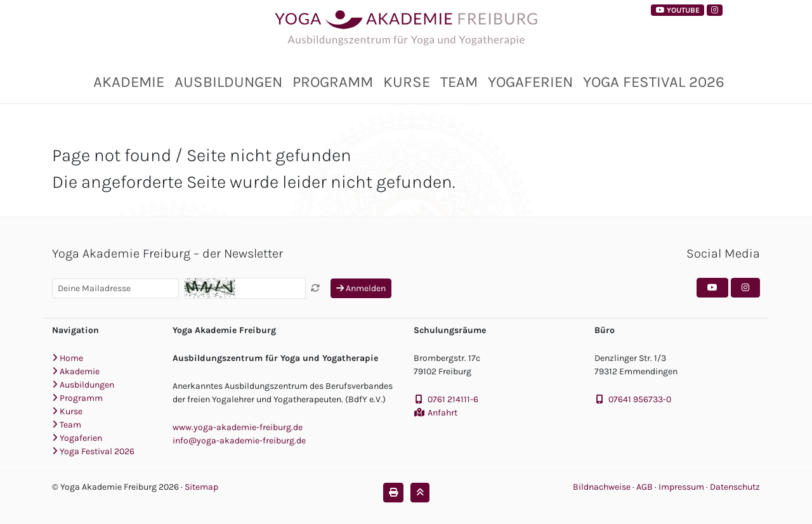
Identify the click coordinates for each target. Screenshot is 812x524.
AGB (645, 487)
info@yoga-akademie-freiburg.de (239, 441)
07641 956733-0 (640, 399)
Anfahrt (442, 413)
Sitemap (201, 487)
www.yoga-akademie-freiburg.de (238, 427)
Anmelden (361, 288)
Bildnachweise (602, 487)
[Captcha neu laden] (315, 288)
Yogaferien (530, 82)
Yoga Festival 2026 (654, 82)
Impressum (682, 487)
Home (68, 358)
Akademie (129, 82)
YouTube (678, 10)
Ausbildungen (228, 82)
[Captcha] (270, 288)
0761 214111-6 (453, 399)
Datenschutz (735, 487)
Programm (333, 82)
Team (459, 82)
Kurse (407, 82)
